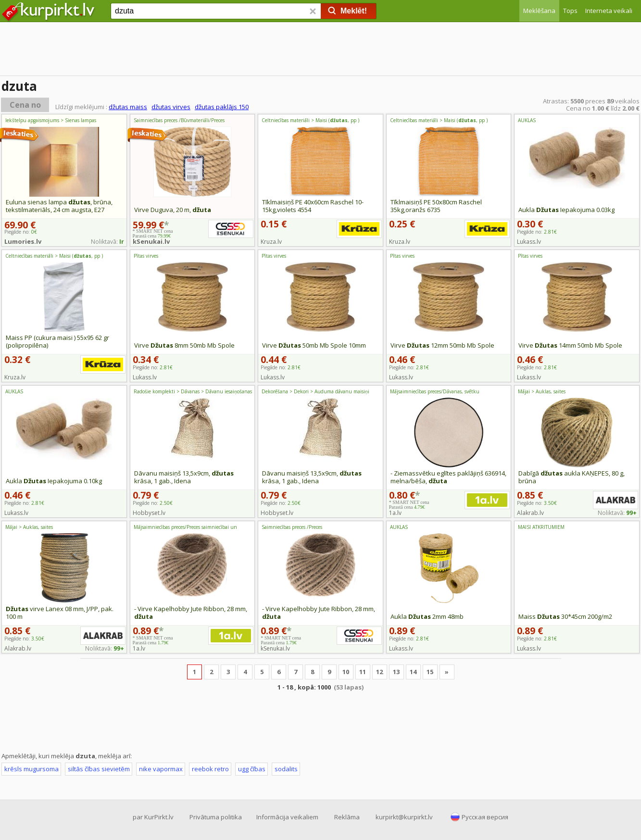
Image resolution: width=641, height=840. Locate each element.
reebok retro (210, 769)
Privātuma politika (216, 817)
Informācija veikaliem (287, 817)
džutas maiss (128, 107)
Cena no (25, 105)
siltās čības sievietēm (99, 769)
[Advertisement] (321, 50)
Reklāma (347, 817)
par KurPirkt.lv (153, 817)
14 (413, 672)
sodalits (286, 769)
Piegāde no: (537, 232)
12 (379, 672)
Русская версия (485, 817)
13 (396, 672)
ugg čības (252, 769)
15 (430, 672)
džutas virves (171, 107)
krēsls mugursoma (31, 769)
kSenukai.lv (151, 241)
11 (363, 672)
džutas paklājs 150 (222, 107)
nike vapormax (161, 769)
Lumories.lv (23, 241)
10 (346, 672)
